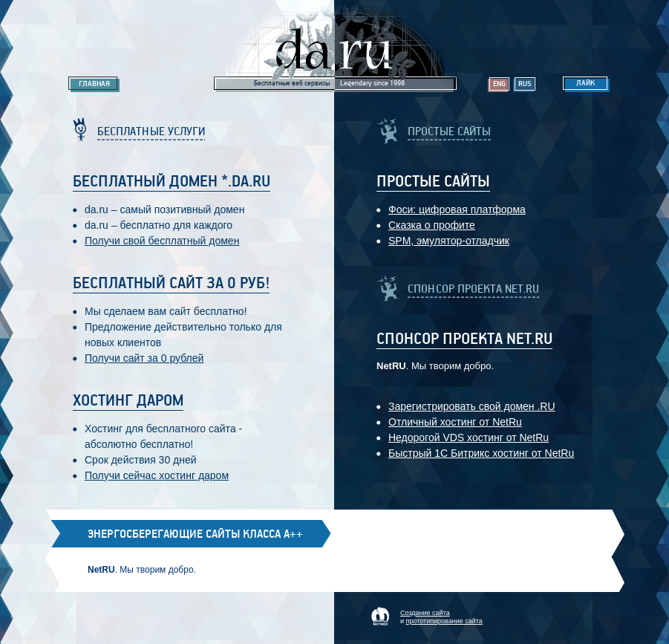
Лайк (585, 83)
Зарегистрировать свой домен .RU (472, 406)
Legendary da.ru (335, 46)
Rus (525, 84)
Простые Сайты (433, 182)
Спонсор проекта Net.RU (464, 339)
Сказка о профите (432, 225)
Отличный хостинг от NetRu (455, 422)
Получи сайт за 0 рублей (144, 358)
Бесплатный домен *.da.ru (172, 182)
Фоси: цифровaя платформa (457, 209)
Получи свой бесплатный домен (162, 241)
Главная (94, 84)
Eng (499, 84)
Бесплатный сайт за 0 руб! (171, 284)
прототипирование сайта (444, 621)
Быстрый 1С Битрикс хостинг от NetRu (481, 453)
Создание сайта (425, 613)
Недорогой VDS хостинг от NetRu (469, 438)
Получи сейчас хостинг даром (157, 475)
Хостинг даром (128, 401)
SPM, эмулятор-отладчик (449, 241)
